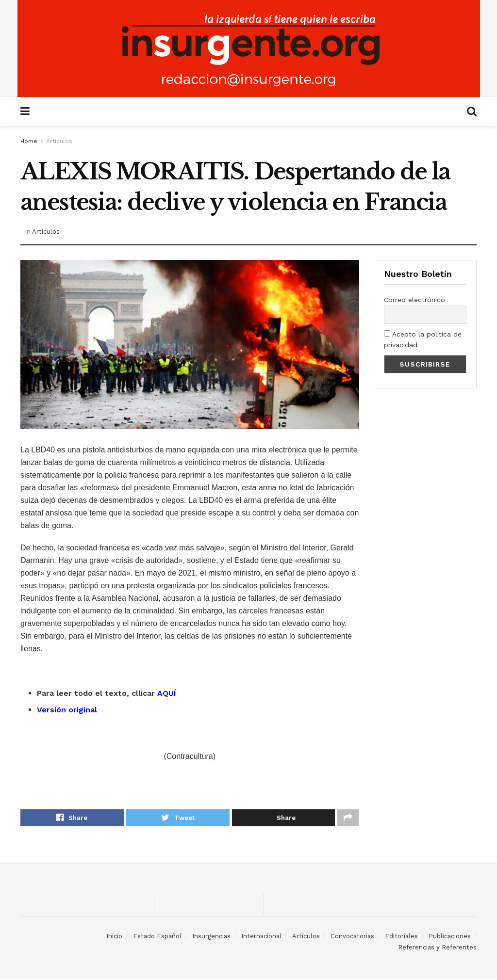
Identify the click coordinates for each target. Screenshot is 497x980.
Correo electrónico (414, 300)
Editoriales (401, 938)
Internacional (261, 938)
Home (29, 141)
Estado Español (157, 938)
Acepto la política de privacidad (423, 339)
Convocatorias (352, 938)
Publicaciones (450, 938)
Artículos (59, 141)
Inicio (114, 938)
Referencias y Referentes (437, 948)
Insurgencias (211, 938)
